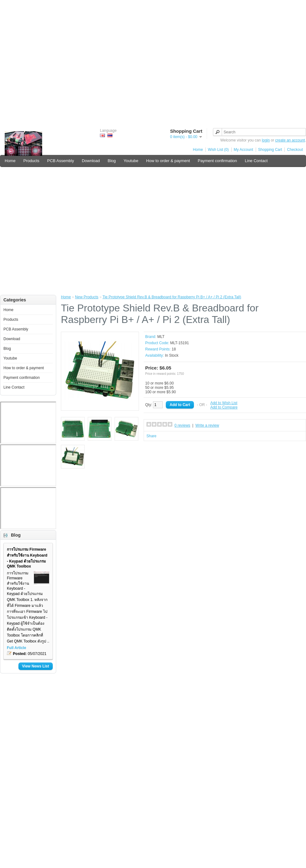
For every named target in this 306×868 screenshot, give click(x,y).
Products (31, 161)
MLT (161, 337)
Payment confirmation (217, 161)
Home (198, 150)
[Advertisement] (153, 61)
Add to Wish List (224, 403)
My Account (244, 150)
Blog (112, 161)
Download (91, 161)
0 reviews (183, 425)
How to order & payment (168, 161)
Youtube (131, 161)
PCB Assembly (61, 161)
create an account (290, 140)
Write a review (207, 425)
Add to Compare (224, 407)
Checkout (295, 150)
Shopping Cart (270, 150)
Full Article (17, 648)
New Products (87, 297)
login (266, 140)
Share (151, 436)
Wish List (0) (218, 150)
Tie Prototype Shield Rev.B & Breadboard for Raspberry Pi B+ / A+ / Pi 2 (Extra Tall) (172, 297)
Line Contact (256, 161)
